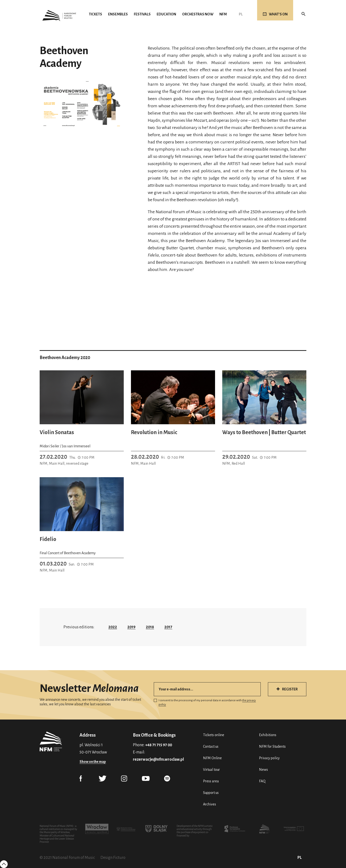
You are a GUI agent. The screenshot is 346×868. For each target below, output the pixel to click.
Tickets (96, 14)
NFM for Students (272, 746)
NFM (223, 14)
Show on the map (93, 762)
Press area (211, 781)
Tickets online (214, 735)
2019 (131, 627)
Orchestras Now (198, 14)
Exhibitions (268, 735)
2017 (168, 627)
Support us (211, 793)
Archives (210, 804)
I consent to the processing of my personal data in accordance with (205, 702)
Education (166, 14)
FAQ (262, 781)
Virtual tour (211, 770)
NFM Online (212, 758)
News (263, 770)
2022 (113, 627)
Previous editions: (79, 627)
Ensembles (118, 14)
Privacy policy (269, 758)
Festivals (142, 14)
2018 (150, 627)
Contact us (211, 746)
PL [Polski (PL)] (241, 14)
